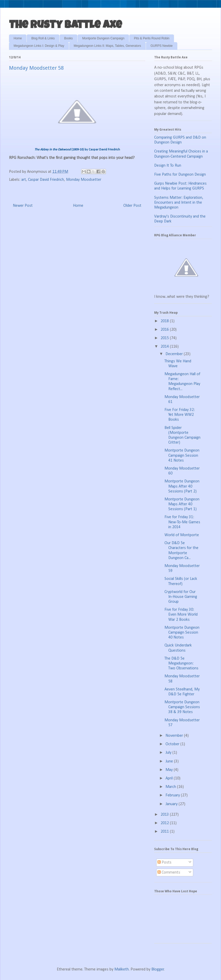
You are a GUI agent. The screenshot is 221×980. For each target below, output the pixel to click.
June (170, 761)
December (175, 354)
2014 (165, 347)
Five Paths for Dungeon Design (180, 175)
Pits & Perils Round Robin (152, 38)
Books (68, 38)
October (173, 744)
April (170, 778)
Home (18, 38)
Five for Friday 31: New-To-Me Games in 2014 (182, 522)
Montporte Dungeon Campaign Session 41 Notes (182, 455)
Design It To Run (168, 166)
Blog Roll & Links (43, 38)
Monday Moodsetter (84, 180)
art (24, 180)
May (170, 770)
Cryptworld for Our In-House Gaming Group (181, 597)
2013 (165, 815)
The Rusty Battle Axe (66, 26)
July (169, 753)
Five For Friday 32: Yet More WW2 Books (180, 415)
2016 (165, 330)
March (171, 787)
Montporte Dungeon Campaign (103, 38)
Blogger (158, 969)
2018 (165, 321)
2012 (165, 823)
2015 (165, 338)
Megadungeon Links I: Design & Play (39, 46)
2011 (165, 832)
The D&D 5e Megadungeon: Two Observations (181, 663)
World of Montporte (182, 535)
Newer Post (23, 206)
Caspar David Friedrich (46, 180)
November (175, 736)
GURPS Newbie (162, 46)
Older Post (132, 206)
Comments (169, 873)
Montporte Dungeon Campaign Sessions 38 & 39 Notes (182, 707)
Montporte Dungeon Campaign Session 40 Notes (182, 633)
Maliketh (122, 969)
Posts (164, 862)
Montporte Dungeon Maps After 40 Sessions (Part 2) (182, 486)
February (173, 795)
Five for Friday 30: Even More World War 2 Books (181, 615)
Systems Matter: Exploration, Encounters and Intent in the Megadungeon (179, 203)
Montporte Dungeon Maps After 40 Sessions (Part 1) (182, 504)
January (172, 804)
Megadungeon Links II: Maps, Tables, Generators (107, 46)
